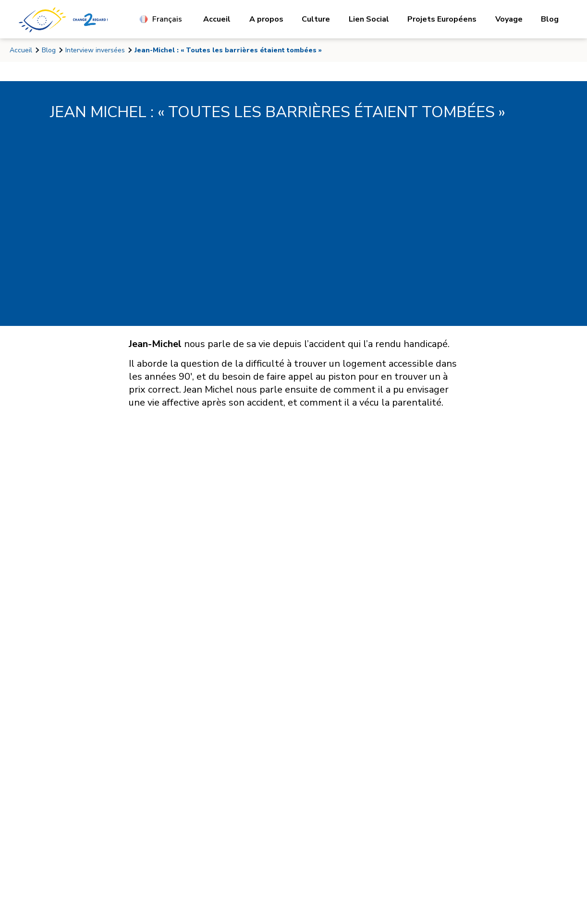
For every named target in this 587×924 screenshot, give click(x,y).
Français (161, 19)
